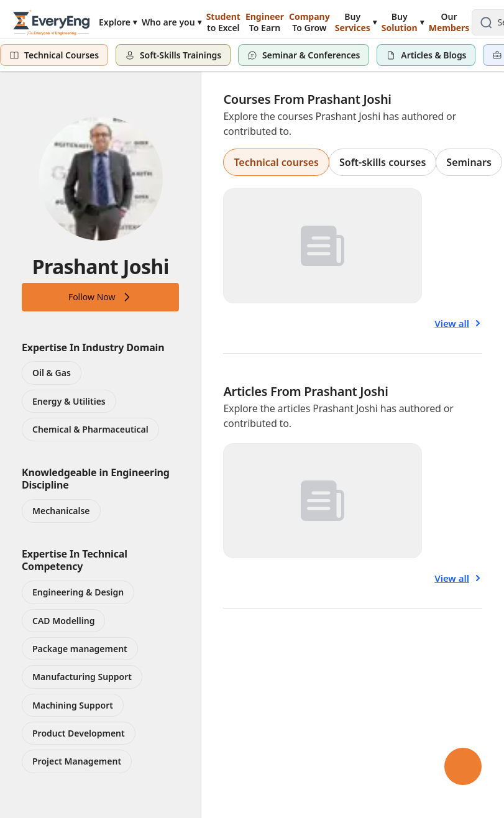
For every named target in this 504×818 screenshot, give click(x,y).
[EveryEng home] (51, 22)
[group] (362, 162)
